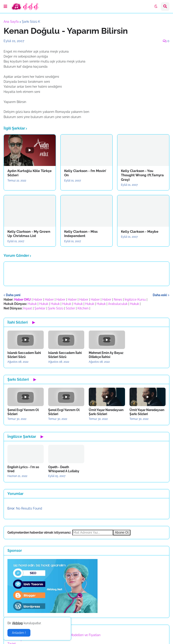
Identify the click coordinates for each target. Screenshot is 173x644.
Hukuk (32, 304)
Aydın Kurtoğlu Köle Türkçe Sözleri (30, 173)
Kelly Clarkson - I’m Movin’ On (85, 173)
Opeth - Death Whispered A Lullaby (64, 469)
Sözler (70, 308)
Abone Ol (122, 532)
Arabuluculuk (118, 304)
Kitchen (83, 308)
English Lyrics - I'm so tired (23, 469)
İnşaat (28, 308)
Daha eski (160, 295)
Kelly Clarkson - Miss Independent (81, 234)
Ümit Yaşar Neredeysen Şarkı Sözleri (106, 412)
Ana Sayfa (11, 22)
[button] (5, 7)
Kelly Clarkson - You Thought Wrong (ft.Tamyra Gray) (142, 175)
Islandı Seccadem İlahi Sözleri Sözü (24, 355)
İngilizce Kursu (135, 300)
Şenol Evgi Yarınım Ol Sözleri (23, 412)
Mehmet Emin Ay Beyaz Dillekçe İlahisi (106, 355)
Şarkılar (40, 308)
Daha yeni (13, 295)
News (118, 300)
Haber (38, 300)
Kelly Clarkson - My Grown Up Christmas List (29, 234)
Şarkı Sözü (56, 308)
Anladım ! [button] (19, 633)
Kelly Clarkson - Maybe (140, 232)
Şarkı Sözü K (31, 22)
